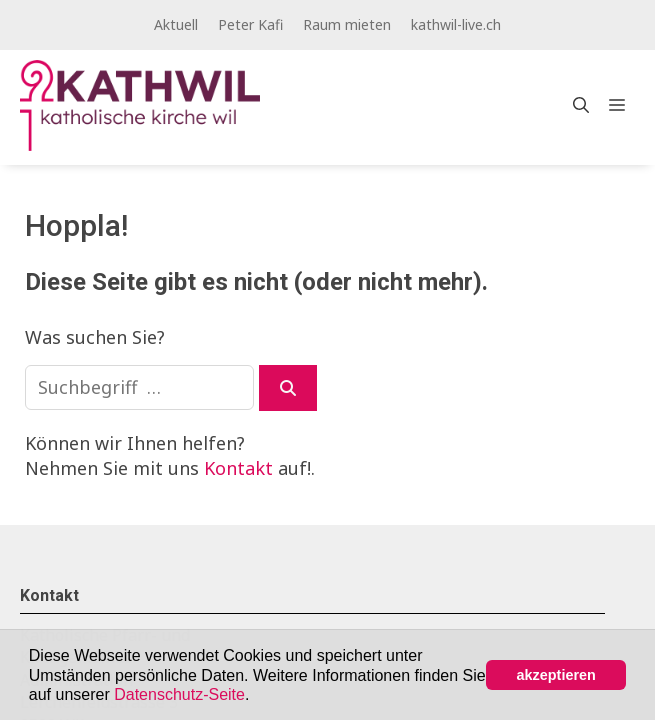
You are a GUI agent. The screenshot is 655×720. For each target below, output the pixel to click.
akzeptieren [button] (556, 675)
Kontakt (238, 468)
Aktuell (176, 24)
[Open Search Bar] (581, 105)
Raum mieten (347, 24)
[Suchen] (288, 388)
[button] (257, 696)
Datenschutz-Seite (179, 694)
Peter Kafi (250, 24)
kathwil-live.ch (456, 24)
